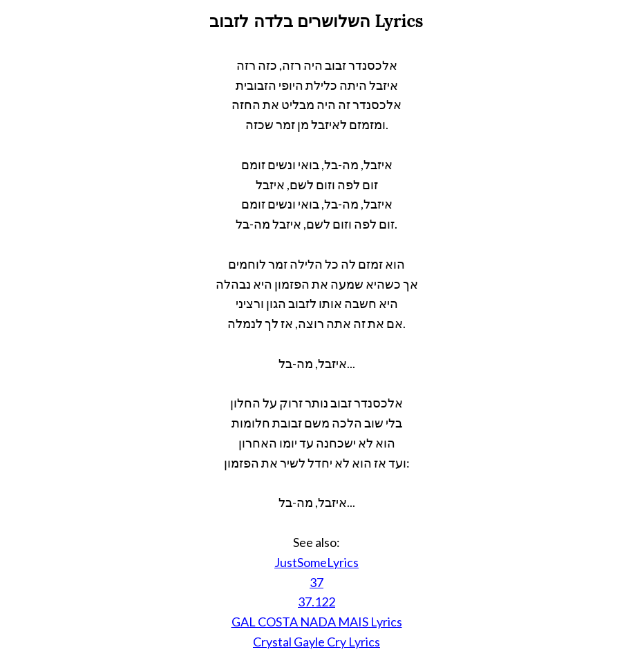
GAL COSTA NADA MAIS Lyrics (317, 622)
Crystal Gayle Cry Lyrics (316, 642)
